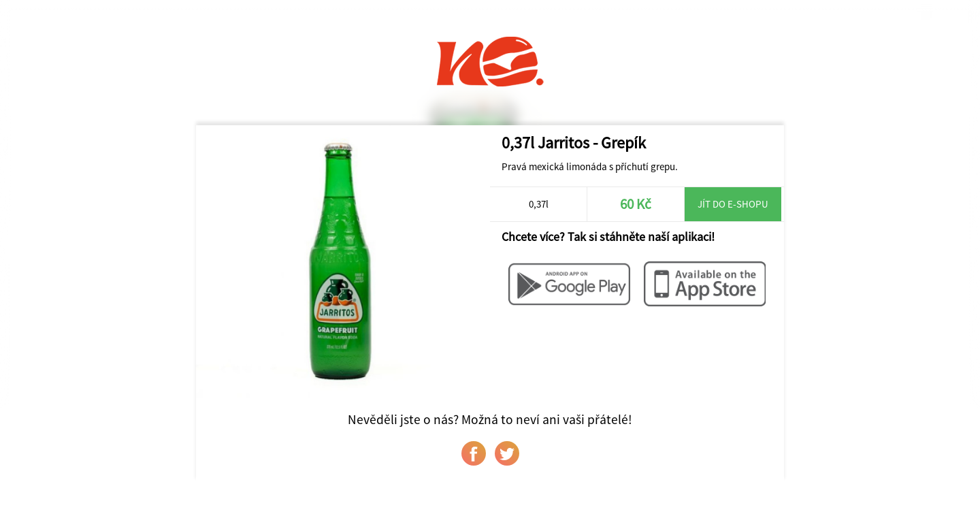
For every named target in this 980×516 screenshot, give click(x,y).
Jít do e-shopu (733, 204)
